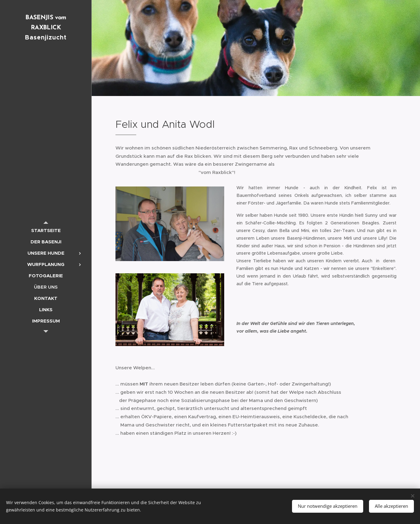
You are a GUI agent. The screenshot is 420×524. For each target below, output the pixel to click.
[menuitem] (46, 230)
